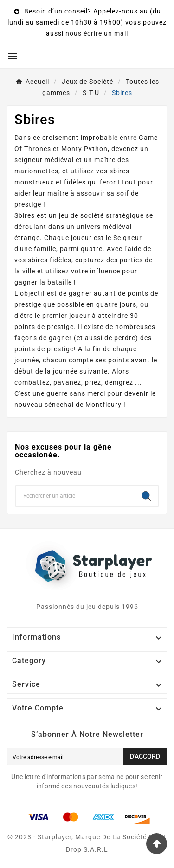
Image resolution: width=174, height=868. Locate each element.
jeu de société (81, 215)
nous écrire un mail (97, 33)
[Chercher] (75, 496)
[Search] (146, 496)
